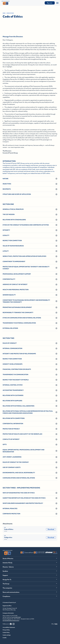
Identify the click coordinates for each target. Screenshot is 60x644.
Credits (5, 638)
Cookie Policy (6, 632)
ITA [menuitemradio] (52, 624)
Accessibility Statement (9, 627)
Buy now (50, 3)
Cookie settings (7, 635)
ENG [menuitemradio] (56, 624)
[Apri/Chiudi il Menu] (57, 3)
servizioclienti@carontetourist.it (11, 621)
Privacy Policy (6, 630)
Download (51, 529)
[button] (30, 179)
